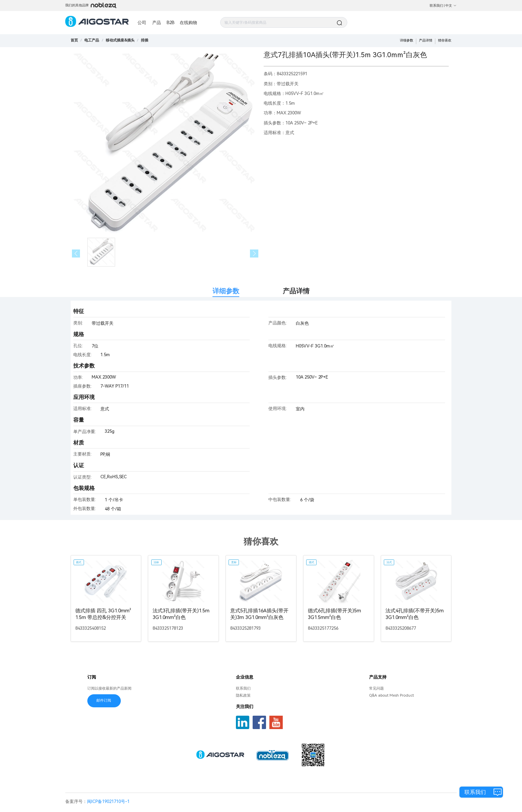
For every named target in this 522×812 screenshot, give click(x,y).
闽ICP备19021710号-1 (108, 801)
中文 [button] (451, 6)
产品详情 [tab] (296, 291)
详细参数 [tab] (226, 291)
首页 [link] (74, 40)
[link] (92, 40)
